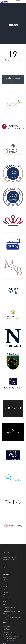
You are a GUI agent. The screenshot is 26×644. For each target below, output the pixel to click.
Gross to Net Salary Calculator (9, 560)
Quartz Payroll (5, 584)
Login (18, 2)
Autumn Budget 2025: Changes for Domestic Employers (11, 612)
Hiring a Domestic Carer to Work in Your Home (12, 617)
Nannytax (4, 577)
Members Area (6, 562)
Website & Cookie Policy (7, 597)
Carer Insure (5, 586)
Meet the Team (6, 570)
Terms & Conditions (7, 601)
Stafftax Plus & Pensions (7, 555)
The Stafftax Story (6, 568)
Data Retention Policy (7, 599)
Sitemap (4, 595)
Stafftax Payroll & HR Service (8, 553)
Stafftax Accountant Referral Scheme (10, 557)
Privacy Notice (5, 592)
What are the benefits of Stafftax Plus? (10, 607)
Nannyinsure (5, 580)
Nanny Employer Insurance (8, 582)
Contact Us (5, 572)
